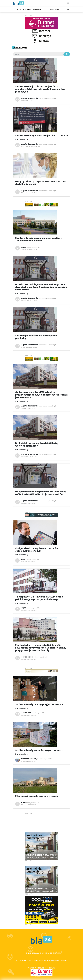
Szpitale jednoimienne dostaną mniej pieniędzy (36, 337)
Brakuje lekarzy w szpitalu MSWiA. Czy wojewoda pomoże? (37, 444)
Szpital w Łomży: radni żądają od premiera (39, 750)
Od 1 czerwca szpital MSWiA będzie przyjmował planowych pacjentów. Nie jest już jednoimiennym (41, 395)
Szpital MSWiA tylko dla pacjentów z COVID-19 (41, 136)
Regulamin (36, 953)
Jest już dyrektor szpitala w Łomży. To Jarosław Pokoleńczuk (37, 550)
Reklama (45, 953)
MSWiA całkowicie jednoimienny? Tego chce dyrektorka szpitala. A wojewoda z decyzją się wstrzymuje (41, 287)
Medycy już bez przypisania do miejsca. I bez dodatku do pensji (41, 183)
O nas (28, 953)
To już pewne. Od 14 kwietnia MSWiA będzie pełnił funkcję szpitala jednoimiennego (39, 598)
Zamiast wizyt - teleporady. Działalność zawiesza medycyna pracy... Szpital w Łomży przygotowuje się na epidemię (41, 648)
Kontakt (53, 953)
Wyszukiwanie (20, 48)
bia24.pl (64, 961)
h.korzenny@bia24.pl (45, 759)
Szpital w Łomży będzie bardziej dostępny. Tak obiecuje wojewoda (39, 239)
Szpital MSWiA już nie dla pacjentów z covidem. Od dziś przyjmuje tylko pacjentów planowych (40, 89)
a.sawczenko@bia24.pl (47, 98)
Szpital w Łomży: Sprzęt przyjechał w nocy (39, 704)
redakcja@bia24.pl (34, 247)
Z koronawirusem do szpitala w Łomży (37, 796)
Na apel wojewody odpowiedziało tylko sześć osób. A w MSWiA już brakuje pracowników (41, 493)
